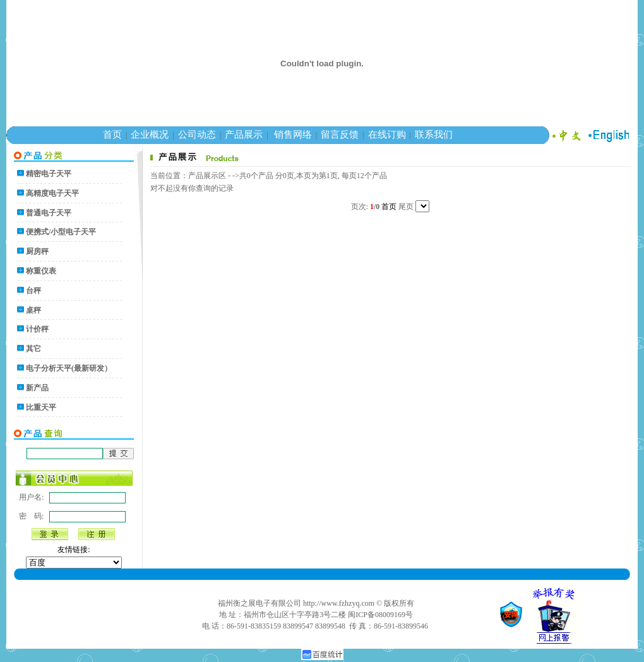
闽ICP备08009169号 (380, 615)
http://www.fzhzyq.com (339, 603)
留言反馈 (340, 135)
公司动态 (197, 135)
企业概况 (150, 135)
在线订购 (387, 135)
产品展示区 (207, 176)
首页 (112, 135)
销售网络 (293, 135)
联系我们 (434, 135)
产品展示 (244, 135)
